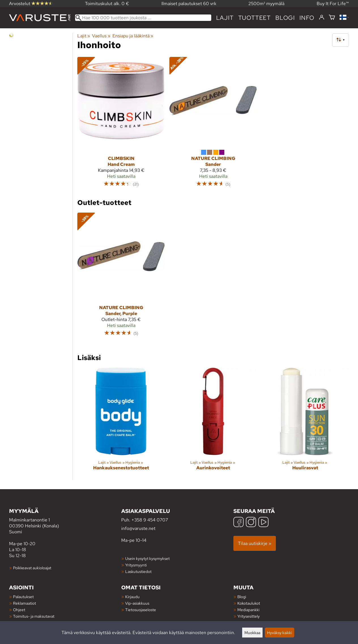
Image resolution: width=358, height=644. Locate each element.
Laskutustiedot (138, 571)
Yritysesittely (249, 616)
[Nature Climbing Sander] (213, 124)
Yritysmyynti (136, 565)
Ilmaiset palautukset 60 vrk (189, 4)
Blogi (242, 597)
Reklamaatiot (24, 603)
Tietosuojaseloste (141, 610)
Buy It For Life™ (333, 4)
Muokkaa (252, 633)
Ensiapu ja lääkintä (133, 36)
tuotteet (254, 18)
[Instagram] (251, 523)
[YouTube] (263, 523)
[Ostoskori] (332, 18)
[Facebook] (238, 523)
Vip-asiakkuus (137, 603)
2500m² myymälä (266, 4)
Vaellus (101, 36)
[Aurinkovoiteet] (213, 424)
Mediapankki (248, 610)
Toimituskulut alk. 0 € (107, 4)
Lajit (225, 18)
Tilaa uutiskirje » (255, 543)
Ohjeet (19, 610)
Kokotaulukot (249, 603)
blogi (285, 18)
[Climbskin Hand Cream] (121, 124)
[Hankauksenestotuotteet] (121, 424)
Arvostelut (31, 4)
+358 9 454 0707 (150, 520)
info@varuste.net (138, 528)
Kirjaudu (132, 597)
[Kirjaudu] (322, 18)
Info (307, 18)
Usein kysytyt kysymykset (147, 558)
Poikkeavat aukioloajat (32, 568)
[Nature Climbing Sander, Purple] (121, 277)
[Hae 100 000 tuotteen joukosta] (143, 18)
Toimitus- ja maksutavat (34, 616)
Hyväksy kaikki (280, 633)
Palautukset (23, 597)
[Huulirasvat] (305, 424)
